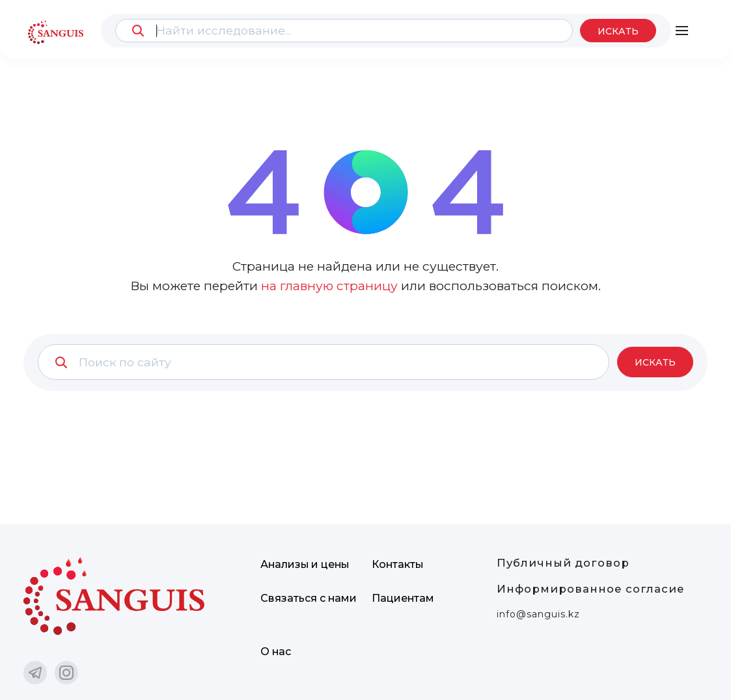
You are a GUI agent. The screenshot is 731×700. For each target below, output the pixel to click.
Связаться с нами (309, 598)
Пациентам (403, 598)
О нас (276, 652)
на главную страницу (329, 286)
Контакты (398, 564)
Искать (617, 31)
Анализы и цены (306, 564)
